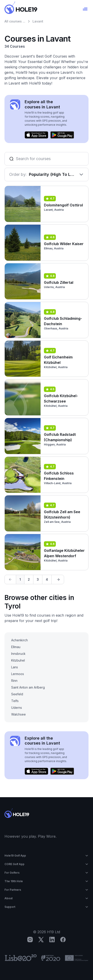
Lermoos (18, 674)
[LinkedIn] (52, 940)
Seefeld (17, 694)
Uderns (17, 708)
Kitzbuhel (18, 660)
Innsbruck (18, 654)
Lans (15, 667)
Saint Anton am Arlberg (28, 687)
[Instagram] (30, 940)
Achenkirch (19, 640)
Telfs (15, 701)
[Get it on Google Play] (62, 135)
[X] (41, 940)
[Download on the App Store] (36, 135)
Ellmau (16, 647)
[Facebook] (63, 940)
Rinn (14, 681)
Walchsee (18, 714)
